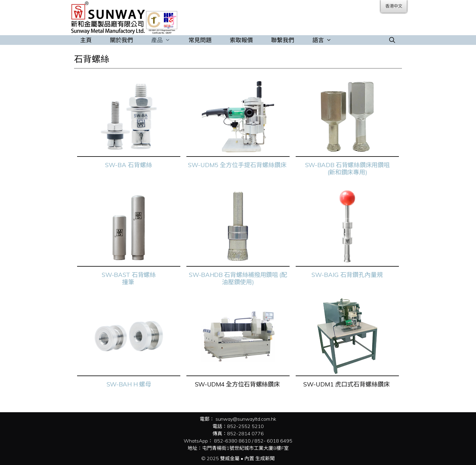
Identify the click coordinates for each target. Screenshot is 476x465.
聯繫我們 (283, 40)
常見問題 (200, 40)
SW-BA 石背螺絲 (129, 165)
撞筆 (129, 282)
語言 (326, 40)
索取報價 (241, 40)
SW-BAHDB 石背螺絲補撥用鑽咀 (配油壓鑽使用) (238, 278)
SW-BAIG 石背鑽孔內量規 (347, 275)
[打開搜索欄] (392, 40)
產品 (165, 40)
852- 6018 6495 (273, 441)
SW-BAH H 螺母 (129, 384)
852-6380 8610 (232, 441)
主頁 (86, 40)
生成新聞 (265, 458)
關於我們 (121, 40)
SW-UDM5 (203, 165)
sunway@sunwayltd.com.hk (246, 419)
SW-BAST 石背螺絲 (129, 275)
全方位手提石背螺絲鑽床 (254, 165)
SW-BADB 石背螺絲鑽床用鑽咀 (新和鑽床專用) (347, 168)
